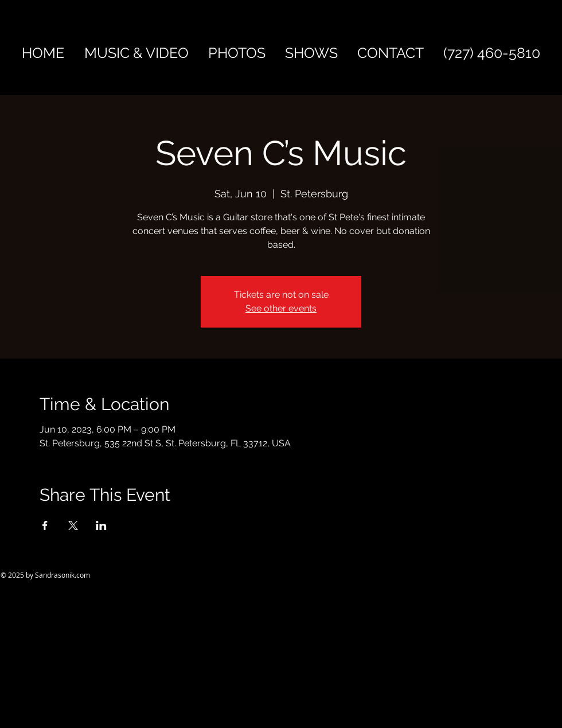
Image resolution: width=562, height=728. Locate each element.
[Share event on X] (73, 525)
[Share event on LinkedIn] (101, 525)
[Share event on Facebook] (45, 525)
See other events (281, 308)
